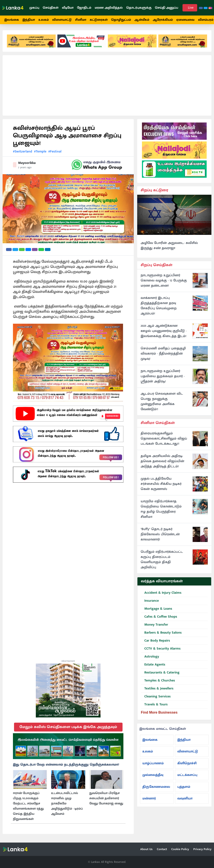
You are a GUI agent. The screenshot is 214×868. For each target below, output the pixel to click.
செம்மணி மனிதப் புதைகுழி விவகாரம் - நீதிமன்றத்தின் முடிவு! (163, 354)
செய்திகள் (51, 8)
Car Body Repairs (155, 641)
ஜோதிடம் (84, 8)
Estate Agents (153, 665)
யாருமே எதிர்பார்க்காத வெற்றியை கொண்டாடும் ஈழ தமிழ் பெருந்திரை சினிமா (161, 509)
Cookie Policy (180, 849)
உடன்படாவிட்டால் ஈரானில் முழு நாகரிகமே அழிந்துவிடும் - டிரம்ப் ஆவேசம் (67, 804)
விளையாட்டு (62, 20)
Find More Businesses (159, 712)
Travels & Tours (154, 705)
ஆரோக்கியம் (163, 20)
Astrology (150, 657)
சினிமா (81, 20)
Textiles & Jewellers (157, 689)
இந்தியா (29, 20)
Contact (162, 849)
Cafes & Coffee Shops (159, 617)
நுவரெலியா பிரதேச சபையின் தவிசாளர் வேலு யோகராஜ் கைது (106, 798)
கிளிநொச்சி (187, 763)
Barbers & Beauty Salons (161, 633)
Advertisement (68, 661)
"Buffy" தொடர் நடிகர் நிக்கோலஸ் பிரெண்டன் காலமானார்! (160, 534)
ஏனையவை (185, 20)
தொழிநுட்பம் (121, 20)
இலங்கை (12, 20)
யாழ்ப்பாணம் (153, 763)
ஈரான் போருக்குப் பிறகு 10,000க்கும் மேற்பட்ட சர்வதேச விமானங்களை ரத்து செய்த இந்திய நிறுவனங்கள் (28, 806)
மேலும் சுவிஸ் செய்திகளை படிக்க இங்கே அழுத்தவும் (68, 727)
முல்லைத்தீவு (153, 775)
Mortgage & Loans (157, 609)
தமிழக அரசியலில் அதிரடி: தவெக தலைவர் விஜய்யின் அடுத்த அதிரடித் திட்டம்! (162, 461)
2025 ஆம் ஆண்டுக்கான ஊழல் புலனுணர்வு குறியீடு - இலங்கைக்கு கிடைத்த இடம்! (164, 331)
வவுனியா (185, 798)
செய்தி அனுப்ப (167, 8)
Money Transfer (154, 625)
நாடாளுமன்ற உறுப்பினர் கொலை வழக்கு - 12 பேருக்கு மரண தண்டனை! (164, 281)
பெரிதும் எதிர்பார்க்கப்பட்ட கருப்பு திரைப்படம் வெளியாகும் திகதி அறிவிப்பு (162, 560)
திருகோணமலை (156, 787)
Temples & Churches (158, 681)
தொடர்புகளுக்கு (139, 8)
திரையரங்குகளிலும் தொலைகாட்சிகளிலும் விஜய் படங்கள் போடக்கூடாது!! (164, 439)
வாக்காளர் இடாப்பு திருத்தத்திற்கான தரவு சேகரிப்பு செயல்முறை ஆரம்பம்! (159, 306)
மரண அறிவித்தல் (109, 8)
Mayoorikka (27, 163)
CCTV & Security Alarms (161, 649)
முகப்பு (34, 8)
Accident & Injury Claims (161, 593)
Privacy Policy (202, 849)
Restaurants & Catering (160, 673)
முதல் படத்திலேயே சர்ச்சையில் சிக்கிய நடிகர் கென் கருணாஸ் (161, 484)
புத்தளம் (184, 787)
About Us (146, 849)
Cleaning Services (156, 697)
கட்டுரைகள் (99, 20)
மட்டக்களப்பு (187, 775)
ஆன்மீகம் (142, 20)
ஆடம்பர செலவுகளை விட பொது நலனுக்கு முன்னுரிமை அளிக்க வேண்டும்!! (162, 402)
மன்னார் (149, 798)
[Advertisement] (107, 85)
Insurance (150, 601)
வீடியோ (68, 8)
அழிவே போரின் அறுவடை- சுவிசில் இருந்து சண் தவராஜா (169, 246)
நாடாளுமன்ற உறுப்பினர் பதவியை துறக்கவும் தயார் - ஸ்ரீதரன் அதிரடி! (163, 376)
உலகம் (44, 20)
